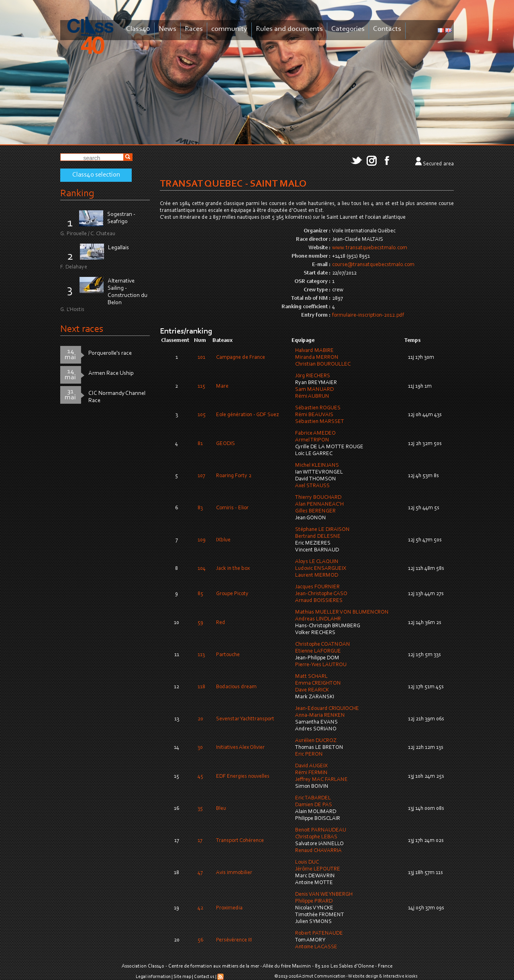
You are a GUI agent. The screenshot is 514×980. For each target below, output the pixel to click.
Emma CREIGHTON (318, 683)
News (167, 29)
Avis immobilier (234, 873)
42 (200, 908)
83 (200, 508)
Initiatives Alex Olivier (240, 748)
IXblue (223, 540)
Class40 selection (96, 175)
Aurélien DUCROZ (316, 741)
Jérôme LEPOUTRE (318, 869)
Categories (348, 29)
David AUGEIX (311, 766)
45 (200, 777)
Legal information (153, 977)
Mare (222, 386)
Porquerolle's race (110, 353)
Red (221, 623)
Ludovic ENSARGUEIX (321, 569)
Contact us (204, 977)
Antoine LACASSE (316, 947)
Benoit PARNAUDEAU (321, 830)
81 (200, 444)
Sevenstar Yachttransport (245, 719)
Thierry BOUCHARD (318, 498)
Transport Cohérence (240, 841)
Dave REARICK (312, 690)
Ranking (77, 194)
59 (200, 623)
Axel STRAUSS (312, 486)
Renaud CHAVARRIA (318, 851)
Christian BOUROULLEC (323, 364)
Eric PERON (309, 754)
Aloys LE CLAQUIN (317, 562)
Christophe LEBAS (316, 837)
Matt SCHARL (311, 677)
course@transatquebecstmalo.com (373, 265)
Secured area (438, 164)
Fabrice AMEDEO (315, 433)
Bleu (221, 809)
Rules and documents (289, 29)
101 (201, 358)
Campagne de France (241, 358)
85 (200, 594)
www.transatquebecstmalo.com (370, 248)
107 (201, 476)
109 (202, 540)
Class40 (138, 29)
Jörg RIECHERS (313, 376)
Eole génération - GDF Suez (247, 415)
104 (202, 569)
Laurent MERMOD (317, 575)
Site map (182, 977)
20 (200, 719)
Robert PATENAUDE (319, 933)
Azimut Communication (322, 976)
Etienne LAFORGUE (318, 651)
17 (200, 841)
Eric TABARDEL (313, 798)
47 (200, 873)
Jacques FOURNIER (317, 587)
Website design (363, 976)
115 (201, 386)
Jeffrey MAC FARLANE (321, 780)
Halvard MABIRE (314, 351)
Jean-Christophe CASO (321, 594)
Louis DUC (307, 862)
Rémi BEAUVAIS (314, 415)
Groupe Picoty (232, 594)
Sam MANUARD (314, 390)
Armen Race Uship (111, 373)
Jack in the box (233, 569)
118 (201, 687)
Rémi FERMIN (311, 773)
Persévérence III (234, 940)
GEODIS (225, 444)
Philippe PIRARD (314, 901)
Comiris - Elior (232, 508)
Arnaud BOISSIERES (319, 601)
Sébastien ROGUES (318, 408)
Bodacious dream (236, 687)
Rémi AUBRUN (312, 396)
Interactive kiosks (400, 976)
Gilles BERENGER (315, 511)
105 (202, 415)
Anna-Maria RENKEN (320, 716)
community (229, 29)
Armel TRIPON (312, 440)
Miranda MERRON (317, 358)
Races (194, 29)
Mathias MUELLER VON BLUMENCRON (342, 612)
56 (200, 940)
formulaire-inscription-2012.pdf (368, 315)
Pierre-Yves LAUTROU (321, 665)
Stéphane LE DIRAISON (322, 530)
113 (201, 655)
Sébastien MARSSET (320, 422)
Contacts (387, 29)
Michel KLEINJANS (317, 466)
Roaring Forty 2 (234, 476)
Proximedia (229, 908)
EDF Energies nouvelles (243, 777)
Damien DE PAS (314, 805)
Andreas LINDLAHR (318, 619)
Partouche (228, 655)
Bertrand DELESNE (318, 537)
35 (200, 809)
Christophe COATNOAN (323, 645)
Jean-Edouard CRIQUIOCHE (327, 709)
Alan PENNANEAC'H (319, 504)
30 (200, 748)
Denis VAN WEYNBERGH (324, 895)
